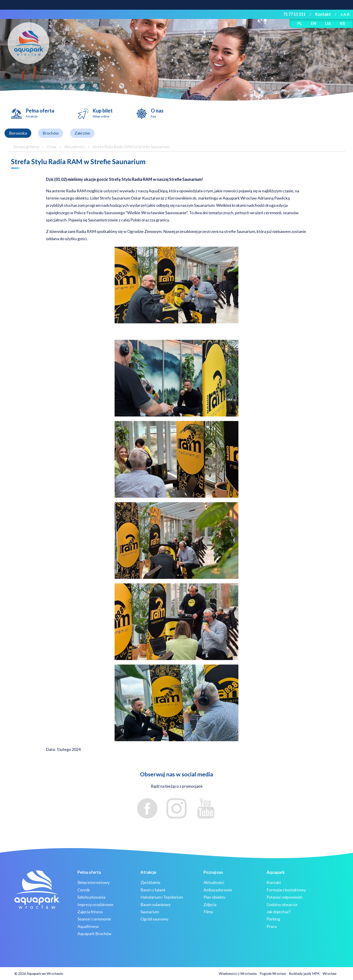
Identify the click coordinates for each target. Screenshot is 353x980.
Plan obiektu (214, 897)
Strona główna (26, 147)
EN (313, 23)
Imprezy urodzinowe (95, 904)
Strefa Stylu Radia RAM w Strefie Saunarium (131, 147)
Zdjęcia (210, 904)
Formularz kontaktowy (286, 890)
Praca (272, 926)
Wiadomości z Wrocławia (238, 973)
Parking (273, 919)
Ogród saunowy (154, 919)
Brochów (51, 133)
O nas (157, 113)
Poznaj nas (213, 872)
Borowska (18, 133)
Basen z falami (153, 890)
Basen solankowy (156, 904)
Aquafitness (88, 926)
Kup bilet (103, 113)
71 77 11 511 (294, 14)
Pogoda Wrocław (273, 973)
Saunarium (150, 912)
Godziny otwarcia (282, 904)
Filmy (208, 912)
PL (300, 23)
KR (343, 23)
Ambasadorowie (218, 890)
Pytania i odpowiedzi (284, 897)
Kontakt (323, 14)
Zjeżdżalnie (150, 882)
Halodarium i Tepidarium (162, 897)
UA (328, 23)
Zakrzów (82, 133)
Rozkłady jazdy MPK (304, 973)
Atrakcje (148, 872)
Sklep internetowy (94, 882)
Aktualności (75, 147)
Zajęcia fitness (90, 912)
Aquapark (276, 872)
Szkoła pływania (91, 897)
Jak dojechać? (279, 912)
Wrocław (329, 973)
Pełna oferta (40, 113)
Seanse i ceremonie (94, 919)
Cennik (84, 890)
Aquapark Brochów (94, 934)
